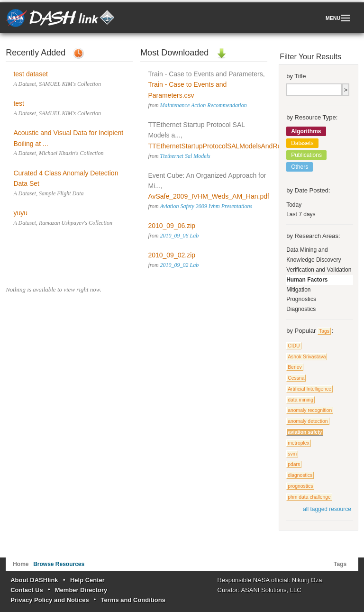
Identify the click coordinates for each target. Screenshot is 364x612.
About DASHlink (34, 580)
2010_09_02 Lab (180, 265)
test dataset (30, 74)
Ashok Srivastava (307, 357)
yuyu (20, 213)
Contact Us (27, 590)
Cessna (296, 378)
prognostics (300, 486)
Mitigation (298, 290)
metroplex (299, 443)
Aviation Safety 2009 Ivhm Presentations (206, 206)
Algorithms (306, 131)
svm (292, 454)
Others (300, 167)
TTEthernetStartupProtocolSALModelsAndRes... (219, 146)
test (19, 103)
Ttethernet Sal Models (185, 156)
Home (21, 564)
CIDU (294, 346)
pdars (294, 464)
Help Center (87, 580)
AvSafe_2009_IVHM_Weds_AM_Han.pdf (209, 196)
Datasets (302, 143)
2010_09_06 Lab (180, 236)
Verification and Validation (319, 270)
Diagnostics (301, 309)
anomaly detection (308, 421)
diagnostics (300, 475)
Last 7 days (301, 214)
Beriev (295, 367)
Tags (324, 331)
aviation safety (305, 432)
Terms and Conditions (133, 600)
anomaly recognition (310, 410)
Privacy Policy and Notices (50, 600)
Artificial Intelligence (309, 389)
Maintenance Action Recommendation (204, 105)
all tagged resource (327, 509)
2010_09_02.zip (172, 255)
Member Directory (81, 590)
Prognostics (301, 299)
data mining (300, 400)
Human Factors (307, 280)
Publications (306, 155)
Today (294, 205)
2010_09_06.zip (172, 226)
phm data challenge (309, 497)
